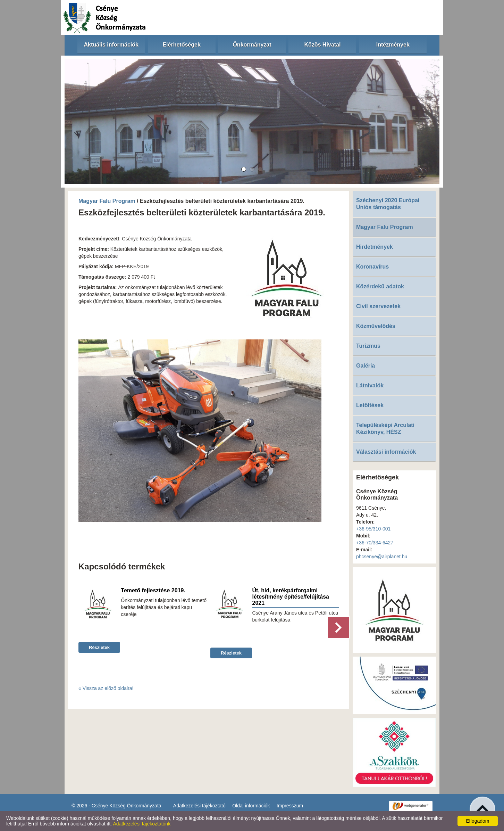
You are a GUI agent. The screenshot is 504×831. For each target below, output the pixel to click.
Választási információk (386, 452)
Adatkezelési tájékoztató (199, 806)
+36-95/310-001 (373, 529)
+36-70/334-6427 (375, 543)
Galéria (366, 366)
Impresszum (290, 806)
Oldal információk (251, 806)
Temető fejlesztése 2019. (153, 590)
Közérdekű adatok (380, 286)
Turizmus (368, 346)
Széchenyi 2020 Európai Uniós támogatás (388, 204)
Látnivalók (370, 385)
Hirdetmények (375, 247)
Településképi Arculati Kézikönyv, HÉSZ (385, 429)
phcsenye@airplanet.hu (382, 557)
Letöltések (370, 405)
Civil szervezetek (378, 306)
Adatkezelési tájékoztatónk (142, 824)
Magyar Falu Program (107, 201)
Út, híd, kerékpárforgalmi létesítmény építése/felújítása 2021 (291, 597)
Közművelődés (376, 326)
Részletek (99, 647)
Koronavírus (372, 267)
